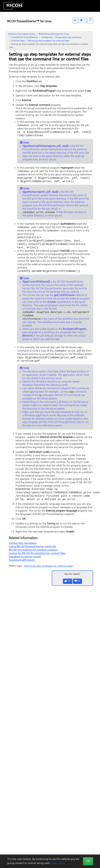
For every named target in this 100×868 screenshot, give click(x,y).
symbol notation (33, 557)
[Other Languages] (83, 20)
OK (88, 861)
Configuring (47, 37)
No (77, 588)
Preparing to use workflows (68, 37)
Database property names (25, 564)
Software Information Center (22, 34)
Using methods (32, 554)
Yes (68, 588)
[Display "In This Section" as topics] (90, 21)
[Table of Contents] (75, 21)
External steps (18, 41)
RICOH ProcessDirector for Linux (54, 34)
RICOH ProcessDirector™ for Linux (29, 22)
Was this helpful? (72, 581)
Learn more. (58, 863)
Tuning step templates (23, 550)
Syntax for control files (37, 560)
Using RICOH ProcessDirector (25, 37)
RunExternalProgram (22, 567)
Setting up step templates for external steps (49, 41)
